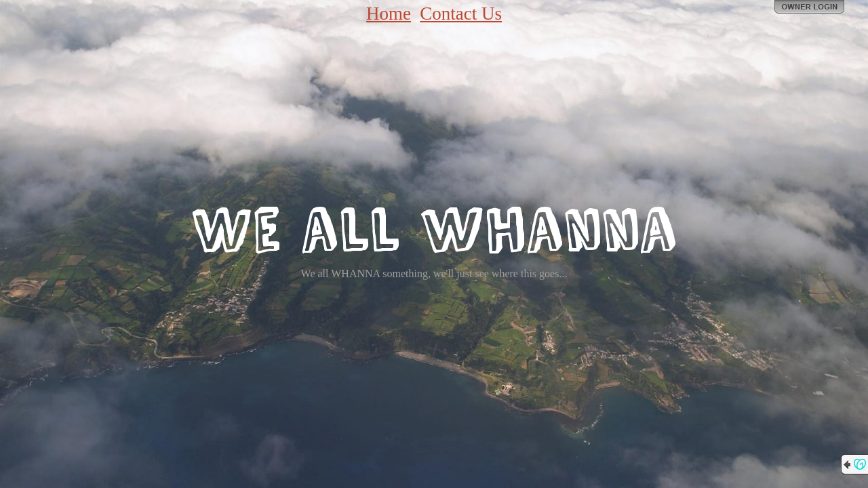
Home (389, 14)
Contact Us (461, 14)
